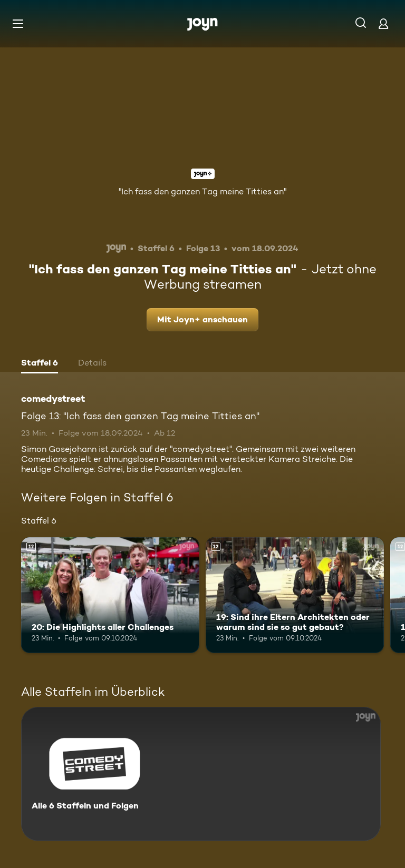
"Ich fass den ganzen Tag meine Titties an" (202, 191)
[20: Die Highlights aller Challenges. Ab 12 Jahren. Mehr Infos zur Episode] (110, 595)
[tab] (40, 364)
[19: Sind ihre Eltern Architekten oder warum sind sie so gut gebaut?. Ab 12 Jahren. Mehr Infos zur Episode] (295, 595)
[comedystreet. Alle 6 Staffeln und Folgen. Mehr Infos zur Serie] (201, 774)
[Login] (383, 23)
